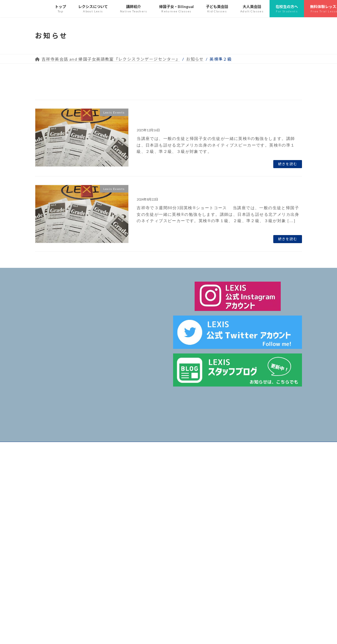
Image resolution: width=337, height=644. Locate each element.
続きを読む (288, 164)
